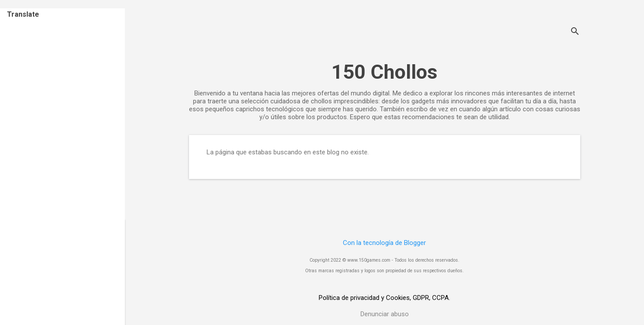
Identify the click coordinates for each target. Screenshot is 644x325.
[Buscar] (575, 32)
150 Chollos (384, 72)
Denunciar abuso (385, 314)
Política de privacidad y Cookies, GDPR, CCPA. (384, 298)
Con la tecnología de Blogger (384, 243)
